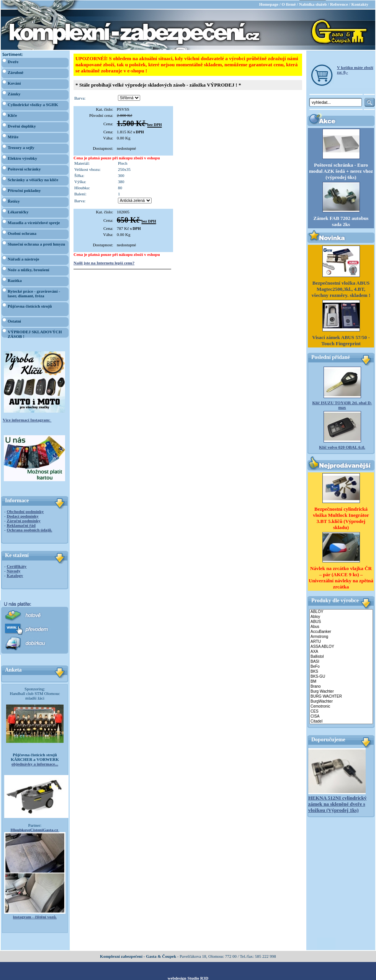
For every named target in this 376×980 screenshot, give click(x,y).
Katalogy (15, 575)
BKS (341, 671)
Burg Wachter (341, 691)
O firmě (289, 4)
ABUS (341, 622)
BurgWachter (341, 701)
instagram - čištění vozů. (35, 916)
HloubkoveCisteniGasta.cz (35, 829)
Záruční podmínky (23, 520)
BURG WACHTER (341, 696)
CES (341, 711)
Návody (13, 570)
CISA (341, 716)
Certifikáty (16, 566)
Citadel (341, 721)
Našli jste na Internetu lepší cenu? (104, 262)
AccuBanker (341, 632)
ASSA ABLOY (341, 647)
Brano (341, 686)
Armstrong (341, 637)
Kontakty (360, 4)
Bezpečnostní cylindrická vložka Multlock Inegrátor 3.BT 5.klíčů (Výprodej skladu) (341, 518)
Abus (341, 627)
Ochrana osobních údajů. (29, 529)
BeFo (341, 666)
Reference (339, 4)
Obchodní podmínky (25, 511)
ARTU (341, 642)
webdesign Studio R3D (188, 978)
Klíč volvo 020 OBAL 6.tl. (342, 447)
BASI (341, 661)
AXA (341, 651)
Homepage (269, 4)
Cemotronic (341, 706)
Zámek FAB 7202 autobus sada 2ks (341, 221)
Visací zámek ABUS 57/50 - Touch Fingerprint (341, 340)
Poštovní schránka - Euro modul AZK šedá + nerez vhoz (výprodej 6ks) (341, 171)
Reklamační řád (21, 525)
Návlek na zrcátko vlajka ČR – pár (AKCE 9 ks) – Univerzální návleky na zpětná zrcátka (341, 577)
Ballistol (341, 656)
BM (341, 681)
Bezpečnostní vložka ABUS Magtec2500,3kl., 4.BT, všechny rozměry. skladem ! (341, 289)
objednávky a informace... (35, 764)
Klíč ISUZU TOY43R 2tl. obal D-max (342, 405)
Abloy (341, 617)
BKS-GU (341, 676)
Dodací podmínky (22, 516)
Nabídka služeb (313, 4)
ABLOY (341, 612)
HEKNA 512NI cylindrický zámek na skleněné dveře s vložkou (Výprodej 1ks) (337, 804)
